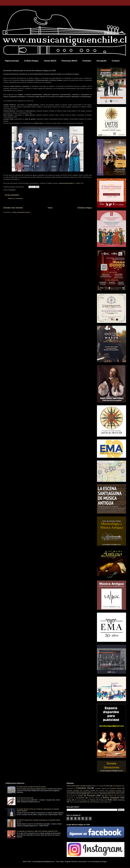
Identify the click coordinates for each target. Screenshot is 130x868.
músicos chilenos (104, 802)
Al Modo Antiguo (31, 61)
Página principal (12, 61)
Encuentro (103, 794)
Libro (90, 798)
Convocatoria (84, 792)
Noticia (69, 800)
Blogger (104, 862)
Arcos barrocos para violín (25, 798)
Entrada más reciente (13, 208)
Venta (81, 802)
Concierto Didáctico (101, 788)
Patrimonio (84, 800)
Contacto (116, 61)
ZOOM (95, 802)
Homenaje (120, 796)
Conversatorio (71, 792)
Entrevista (113, 794)
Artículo (69, 786)
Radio (110, 800)
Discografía (101, 61)
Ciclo (108, 786)
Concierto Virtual (115, 788)
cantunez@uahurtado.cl (66, 183)
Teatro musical (73, 802)
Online (77, 800)
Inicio (50, 208)
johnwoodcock (82, 862)
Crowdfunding (101, 792)
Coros (93, 792)
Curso (68, 794)
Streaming (121, 800)
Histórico (111, 796)
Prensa (101, 800)
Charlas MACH (50, 61)
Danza (75, 794)
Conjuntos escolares (115, 790)
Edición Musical (94, 794)
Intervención (70, 798)
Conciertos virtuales (89, 790)
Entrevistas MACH (69, 61)
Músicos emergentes (111, 798)
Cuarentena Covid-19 (114, 792)
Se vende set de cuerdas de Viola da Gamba (31, 787)
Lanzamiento (80, 798)
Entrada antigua (85, 208)
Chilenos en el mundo (97, 786)
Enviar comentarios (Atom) (21, 212)
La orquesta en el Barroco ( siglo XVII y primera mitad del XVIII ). (38, 831)
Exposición (72, 796)
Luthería (97, 798)
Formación (12, 190)
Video (88, 802)
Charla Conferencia (81, 786)
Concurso (102, 790)
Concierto (81, 788)
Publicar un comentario (15, 198)
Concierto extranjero (73, 790)
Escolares (122, 794)
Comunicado (70, 788)
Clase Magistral (117, 786)
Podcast (93, 800)
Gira (103, 796)
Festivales (87, 61)
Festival (80, 796)
